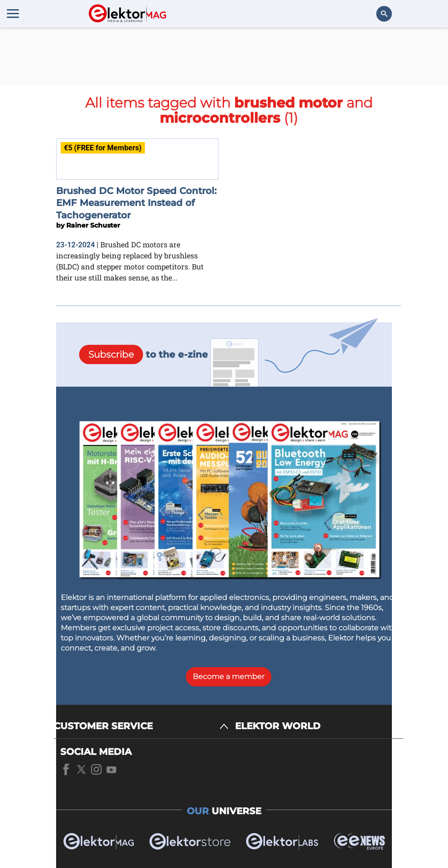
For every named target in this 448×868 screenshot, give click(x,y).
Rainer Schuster (93, 225)
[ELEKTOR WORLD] (319, 726)
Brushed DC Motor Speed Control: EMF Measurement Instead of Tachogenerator (136, 203)
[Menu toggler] (13, 13)
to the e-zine (144, 354)
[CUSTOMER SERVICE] (141, 726)
